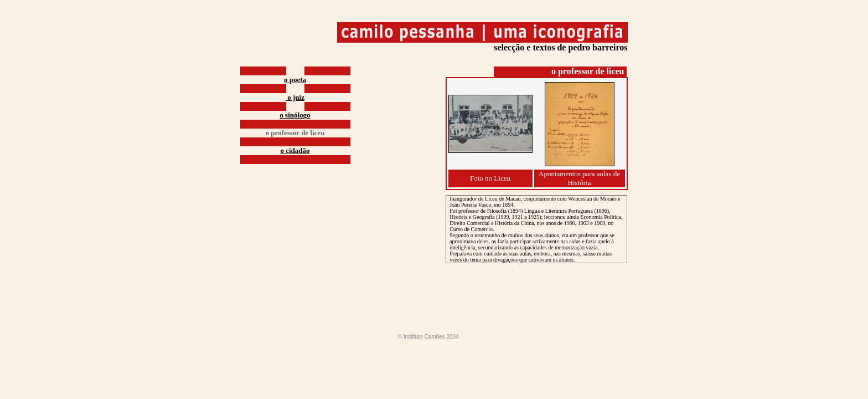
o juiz (295, 97)
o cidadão (295, 150)
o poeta (295, 80)
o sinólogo (295, 115)
